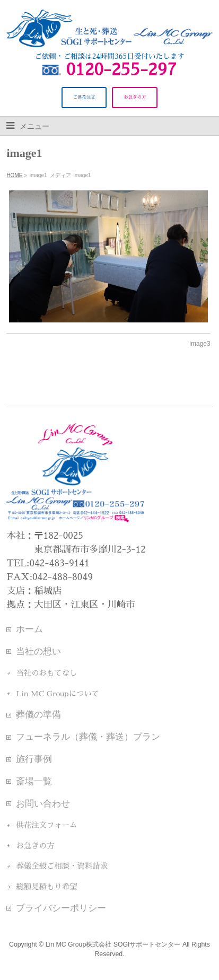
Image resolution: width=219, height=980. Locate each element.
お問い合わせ (43, 803)
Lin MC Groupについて (58, 694)
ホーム (29, 629)
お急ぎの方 (35, 846)
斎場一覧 (34, 781)
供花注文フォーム (46, 825)
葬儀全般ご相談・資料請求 (62, 866)
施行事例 (34, 759)
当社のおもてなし (46, 673)
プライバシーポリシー (61, 908)
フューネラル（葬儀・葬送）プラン (88, 737)
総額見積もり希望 (46, 887)
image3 (200, 344)
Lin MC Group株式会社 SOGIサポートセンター (113, 944)
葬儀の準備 (38, 714)
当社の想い (38, 651)
